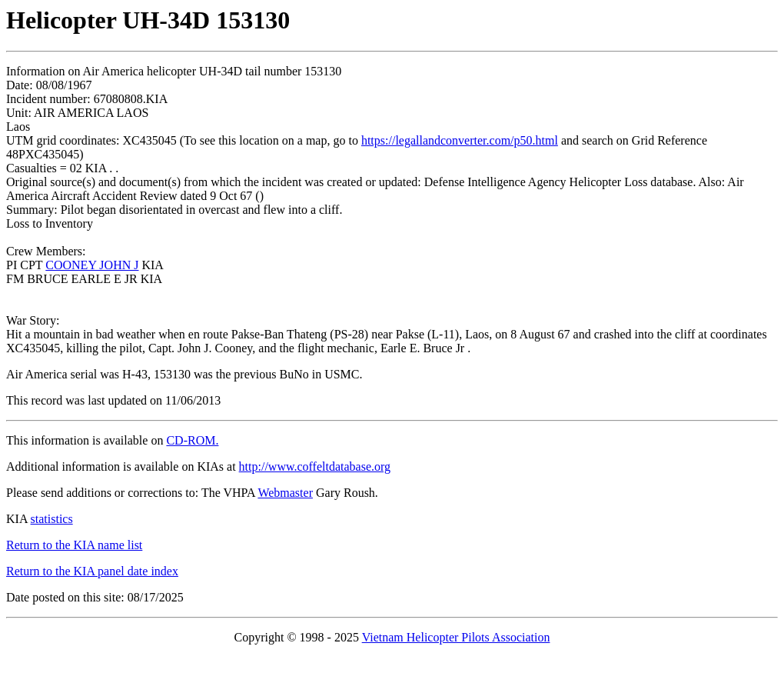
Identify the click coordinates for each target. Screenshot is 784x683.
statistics (52, 519)
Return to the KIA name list (74, 545)
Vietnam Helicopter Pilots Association (456, 637)
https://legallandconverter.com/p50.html (460, 140)
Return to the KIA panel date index (92, 571)
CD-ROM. (192, 440)
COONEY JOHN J (92, 265)
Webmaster (285, 493)
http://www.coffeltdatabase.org (315, 466)
